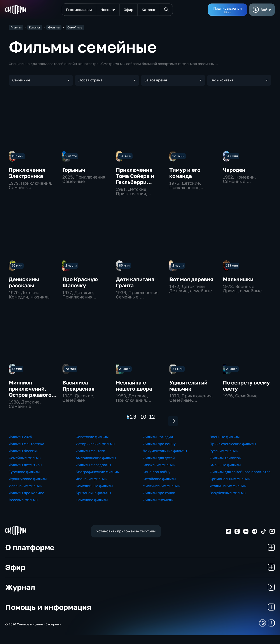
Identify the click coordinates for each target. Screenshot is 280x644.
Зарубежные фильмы (228, 502)
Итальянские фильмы (228, 495)
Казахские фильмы (159, 474)
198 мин (125, 156)
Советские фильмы (92, 446)
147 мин (232, 156)
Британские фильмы (93, 502)
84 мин (178, 369)
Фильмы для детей (159, 467)
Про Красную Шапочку (80, 282)
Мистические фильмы (162, 495)
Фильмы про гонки (159, 502)
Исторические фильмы (95, 453)
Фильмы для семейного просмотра (240, 481)
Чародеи (234, 170)
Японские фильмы (92, 488)
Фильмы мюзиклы (158, 509)
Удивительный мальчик (188, 385)
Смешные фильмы (225, 474)
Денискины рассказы (24, 282)
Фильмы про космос (26, 502)
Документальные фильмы (165, 460)
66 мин (17, 265)
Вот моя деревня (191, 279)
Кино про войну (157, 481)
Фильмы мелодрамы (93, 474)
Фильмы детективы (25, 474)
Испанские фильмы (26, 495)
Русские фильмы (224, 460)
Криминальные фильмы (230, 488)
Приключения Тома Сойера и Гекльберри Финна (135, 179)
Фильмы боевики (24, 460)
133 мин (232, 265)
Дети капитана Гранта (135, 282)
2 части (71, 156)
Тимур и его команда (185, 173)
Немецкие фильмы (92, 509)
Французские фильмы (28, 488)
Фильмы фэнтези (90, 460)
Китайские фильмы (159, 488)
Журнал (140, 596)
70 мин (71, 369)
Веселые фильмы (24, 509)
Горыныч (74, 170)
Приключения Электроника (27, 173)
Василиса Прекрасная (78, 385)
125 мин (178, 156)
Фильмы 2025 (20, 446)
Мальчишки (238, 279)
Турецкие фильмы (24, 481)
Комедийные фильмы (94, 495)
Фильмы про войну (159, 453)
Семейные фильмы (25, 467)
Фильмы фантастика (26, 453)
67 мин (17, 369)
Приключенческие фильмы (233, 453)
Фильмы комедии (158, 446)
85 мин (124, 265)
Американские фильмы (96, 467)
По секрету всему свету (246, 385)
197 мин (18, 156)
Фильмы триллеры (226, 467)
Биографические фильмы (98, 481)
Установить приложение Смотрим (126, 540)
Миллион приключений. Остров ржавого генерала (30, 392)
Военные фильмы (225, 446)
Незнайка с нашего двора (134, 385)
